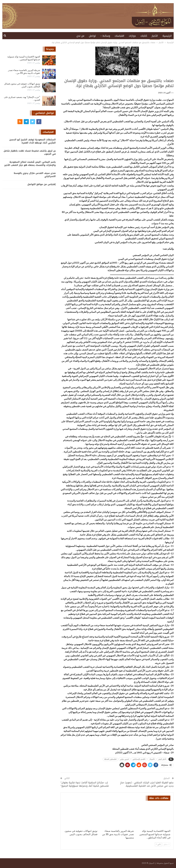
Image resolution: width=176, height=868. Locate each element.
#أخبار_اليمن (162, 759)
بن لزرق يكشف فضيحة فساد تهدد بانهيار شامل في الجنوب (30, 152)
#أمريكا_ (152, 759)
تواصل (92, 36)
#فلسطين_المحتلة (110, 759)
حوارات (132, 36)
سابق (166, 844)
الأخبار (155, 36)
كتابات (144, 36)
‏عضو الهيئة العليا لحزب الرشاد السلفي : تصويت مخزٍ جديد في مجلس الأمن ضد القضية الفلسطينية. (147, 784)
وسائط (106, 36)
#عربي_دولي (125, 759)
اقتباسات (119, 36)
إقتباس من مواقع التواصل (42, 184)
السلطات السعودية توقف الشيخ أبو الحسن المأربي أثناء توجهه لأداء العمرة (32, 141)
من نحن (80, 36)
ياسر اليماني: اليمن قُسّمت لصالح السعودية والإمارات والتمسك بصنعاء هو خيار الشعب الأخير (30, 164)
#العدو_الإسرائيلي (139, 759)
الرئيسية (167, 36)
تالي (158, 844)
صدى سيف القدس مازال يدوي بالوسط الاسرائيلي (35, 175)
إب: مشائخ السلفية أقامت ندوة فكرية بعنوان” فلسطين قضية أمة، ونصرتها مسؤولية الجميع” (85, 784)
